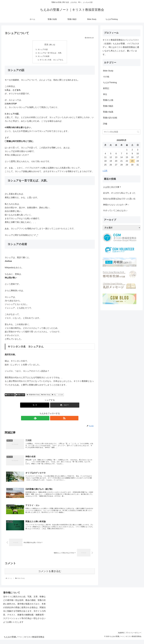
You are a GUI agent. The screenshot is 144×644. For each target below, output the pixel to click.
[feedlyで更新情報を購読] (47, 419)
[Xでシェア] (35, 406)
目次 (46, 45)
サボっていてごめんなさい (115, 211)
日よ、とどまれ (58, 396)
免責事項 (119, 637)
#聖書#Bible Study (33, 396)
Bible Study (10, 396)
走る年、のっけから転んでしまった (119, 193)
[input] (121, 132)
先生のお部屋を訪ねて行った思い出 (119, 199)
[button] (65, 406)
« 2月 (105, 171)
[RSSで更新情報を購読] (52, 419)
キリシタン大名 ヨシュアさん (52, 60)
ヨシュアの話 (42, 50)
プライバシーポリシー (133, 637)
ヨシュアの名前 (43, 57)
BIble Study (46, 396)
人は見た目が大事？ (112, 187)
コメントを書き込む (50, 576)
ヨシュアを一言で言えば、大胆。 (50, 53)
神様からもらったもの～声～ (116, 205)
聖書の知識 (20, 396)
